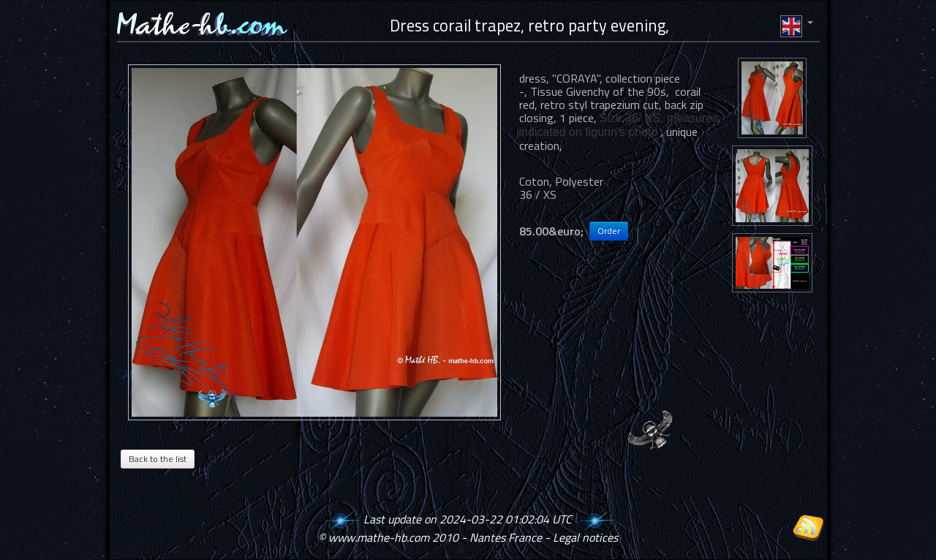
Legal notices (585, 537)
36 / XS (538, 194)
